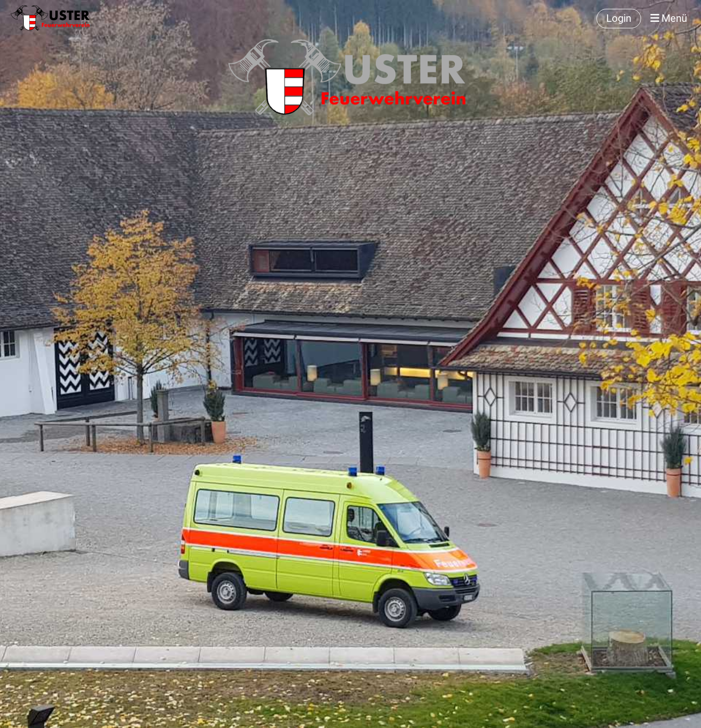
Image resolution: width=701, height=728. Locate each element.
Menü (669, 18)
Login (619, 18)
